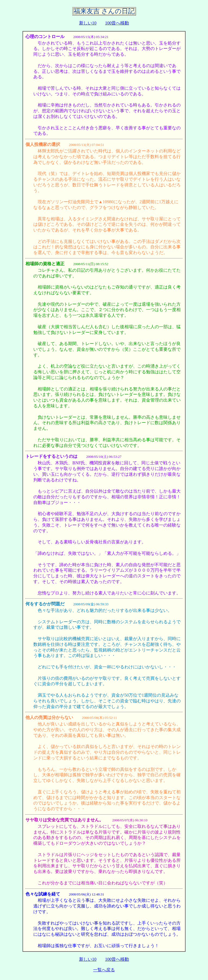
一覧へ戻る (104, 970)
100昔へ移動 (117, 23)
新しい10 (88, 23)
